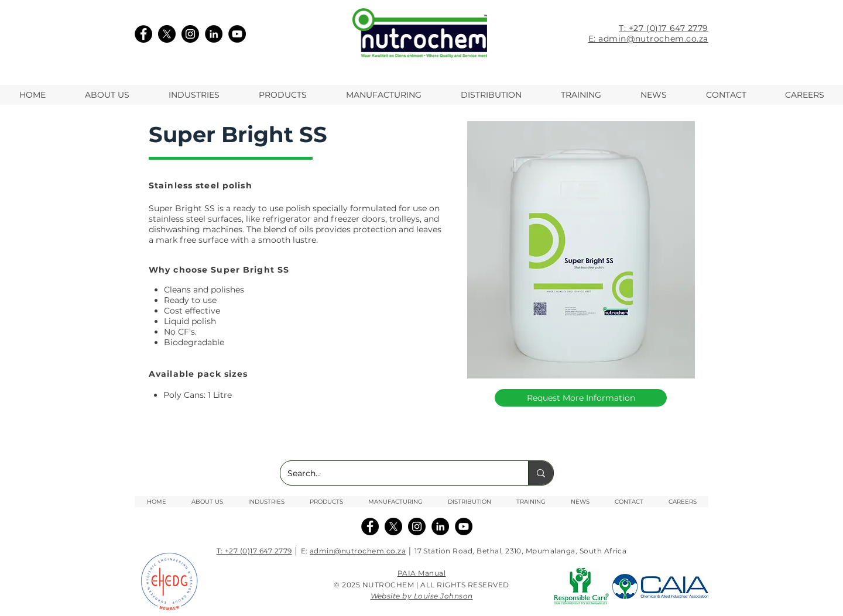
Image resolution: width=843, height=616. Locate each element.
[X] (167, 34)
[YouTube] (237, 34)
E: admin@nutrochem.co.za (648, 39)
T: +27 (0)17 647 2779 (664, 28)
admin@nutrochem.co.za (358, 551)
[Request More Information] (581, 398)
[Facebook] (143, 34)
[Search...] (395, 473)
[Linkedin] (440, 526)
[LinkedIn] (214, 34)
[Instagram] (190, 34)
